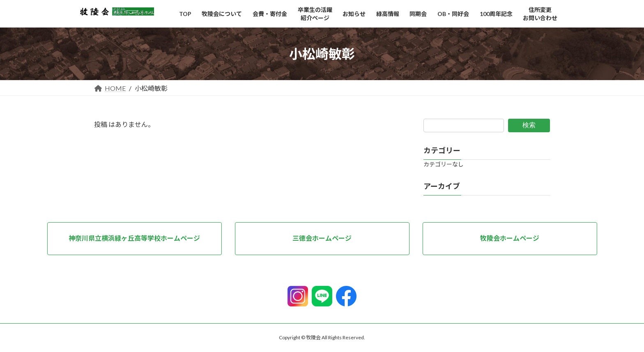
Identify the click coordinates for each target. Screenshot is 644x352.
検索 (529, 125)
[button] (135, 239)
